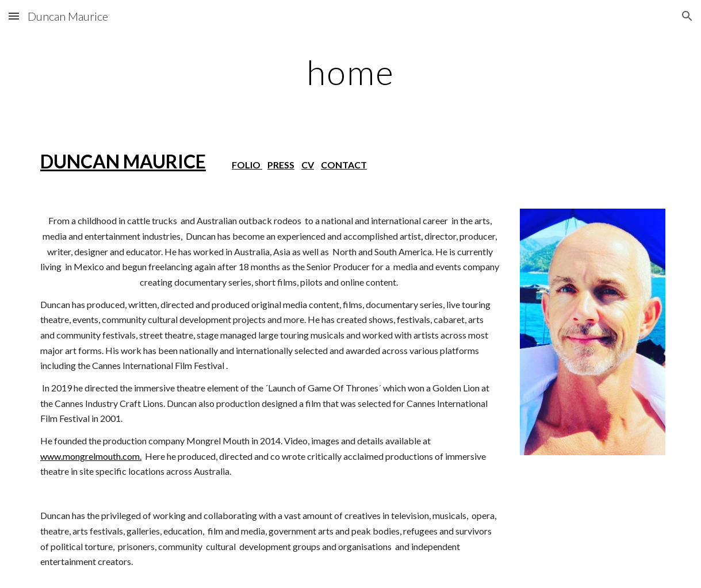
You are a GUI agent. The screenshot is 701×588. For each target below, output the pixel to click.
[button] (14, 16)
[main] (350, 72)
